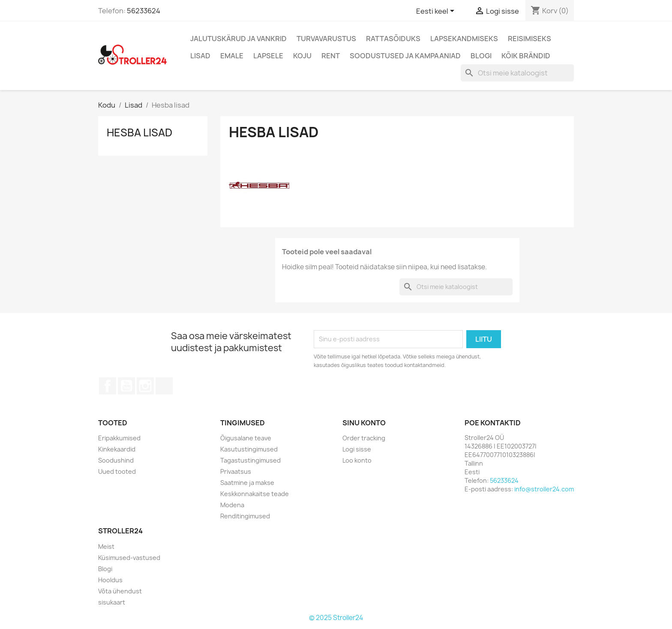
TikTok (164, 386)
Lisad (200, 56)
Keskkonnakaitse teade (255, 494)
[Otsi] (517, 73)
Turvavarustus (326, 39)
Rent (331, 56)
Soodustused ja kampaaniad (405, 56)
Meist (106, 546)
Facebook (108, 386)
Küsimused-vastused (129, 558)
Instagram (145, 386)
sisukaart (112, 602)
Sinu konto (364, 423)
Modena (232, 505)
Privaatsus (236, 471)
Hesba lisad (139, 132)
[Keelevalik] (437, 12)
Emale (232, 56)
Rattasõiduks (393, 39)
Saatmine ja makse (247, 483)
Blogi (481, 56)
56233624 (144, 11)
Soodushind (116, 460)
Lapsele (268, 56)
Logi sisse (357, 449)
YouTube (126, 386)
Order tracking (364, 438)
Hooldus (110, 580)
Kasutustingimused (249, 449)
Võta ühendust (120, 591)
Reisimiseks (529, 39)
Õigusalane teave (246, 438)
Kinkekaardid (117, 449)
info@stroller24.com (544, 489)
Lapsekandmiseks (464, 39)
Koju (302, 56)
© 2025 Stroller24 (336, 618)
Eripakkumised (119, 438)
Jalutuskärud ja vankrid (238, 39)
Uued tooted (117, 471)
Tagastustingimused (250, 460)
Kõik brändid (526, 56)
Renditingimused (245, 516)
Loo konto (357, 460)
